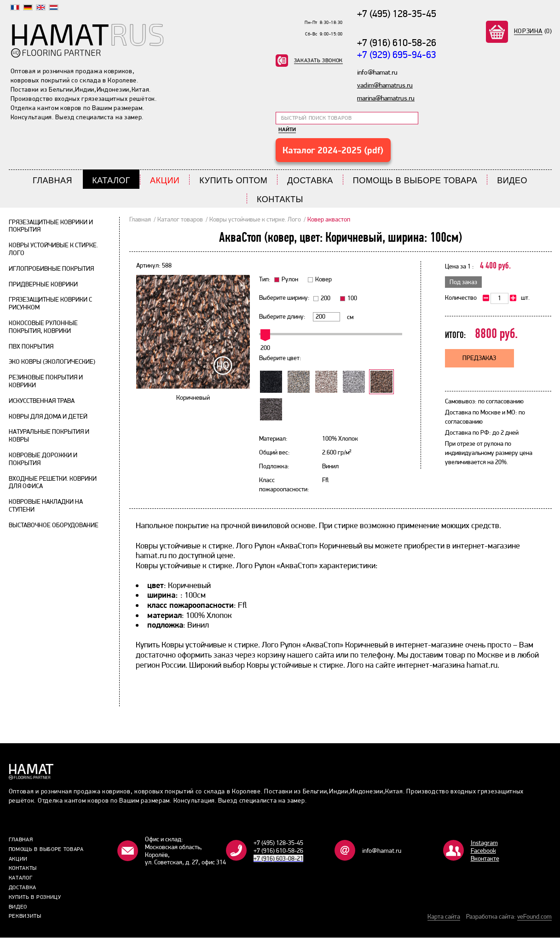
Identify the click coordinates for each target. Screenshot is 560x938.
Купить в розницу (35, 897)
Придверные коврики (43, 284)
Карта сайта (444, 917)
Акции (165, 181)
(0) (533, 31)
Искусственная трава (42, 401)
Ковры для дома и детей (48, 416)
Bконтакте (485, 858)
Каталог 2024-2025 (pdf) (333, 150)
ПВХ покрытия (31, 346)
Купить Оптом (233, 181)
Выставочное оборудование (54, 525)
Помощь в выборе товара (415, 181)
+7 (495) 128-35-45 (397, 13)
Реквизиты (25, 916)
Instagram (484, 843)
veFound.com (534, 917)
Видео (512, 181)
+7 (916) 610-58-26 (397, 42)
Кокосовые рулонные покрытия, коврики (43, 327)
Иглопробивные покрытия (51, 268)
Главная (52, 181)
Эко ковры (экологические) (52, 362)
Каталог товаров (180, 219)
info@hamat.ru (382, 851)
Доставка (310, 181)
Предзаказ (479, 358)
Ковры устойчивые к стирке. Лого (255, 219)
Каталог (111, 181)
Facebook (483, 851)
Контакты (280, 200)
